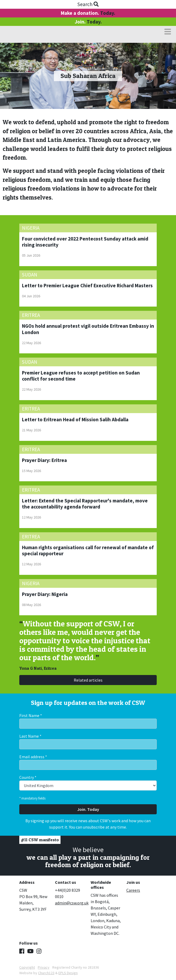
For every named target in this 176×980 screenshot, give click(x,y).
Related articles (88, 680)
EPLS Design (68, 973)
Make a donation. (88, 13)
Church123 (46, 973)
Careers (133, 890)
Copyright (27, 967)
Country (28, 777)
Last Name (30, 736)
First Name (31, 715)
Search (88, 4)
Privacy (44, 967)
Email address (33, 757)
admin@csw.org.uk (72, 903)
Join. (88, 22)
